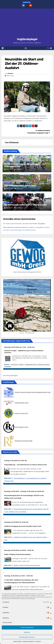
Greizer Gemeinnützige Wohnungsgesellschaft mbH (33, 392)
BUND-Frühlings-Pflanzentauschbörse (27, 565)
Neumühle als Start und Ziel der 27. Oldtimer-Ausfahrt (24, 64)
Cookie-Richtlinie (18, 641)
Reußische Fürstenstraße (24, 441)
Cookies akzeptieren (27, 627)
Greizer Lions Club (21, 413)
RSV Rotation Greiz (22, 427)
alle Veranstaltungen (10, 375)
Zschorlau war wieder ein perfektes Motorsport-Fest (22, 165)
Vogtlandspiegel (27, 39)
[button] (48, 48)
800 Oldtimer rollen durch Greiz (20, 185)
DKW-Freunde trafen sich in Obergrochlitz (25, 205)
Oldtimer (7, 162)
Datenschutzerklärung (29, 641)
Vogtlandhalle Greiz (22, 403)
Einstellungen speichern (27, 637)
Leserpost (19, 169)
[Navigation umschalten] (26, 48)
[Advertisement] (27, 24)
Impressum (38, 641)
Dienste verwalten (7, 622)
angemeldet (14, 224)
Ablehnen (27, 632)
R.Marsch (10, 73)
